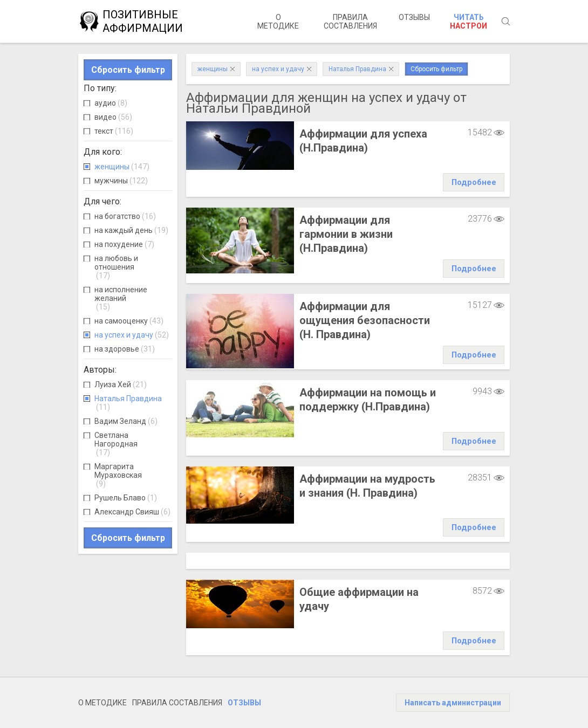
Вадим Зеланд (126, 421)
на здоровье (125, 349)
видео (113, 117)
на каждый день (131, 230)
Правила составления (350, 22)
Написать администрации (453, 703)
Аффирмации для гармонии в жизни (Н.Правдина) (346, 234)
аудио (111, 103)
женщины (122, 167)
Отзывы (414, 17)
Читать (469, 22)
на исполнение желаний (121, 298)
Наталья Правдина (128, 403)
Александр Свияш (132, 512)
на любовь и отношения (116, 267)
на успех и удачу (132, 335)
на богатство (125, 216)
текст (114, 131)
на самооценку (129, 321)
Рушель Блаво (126, 498)
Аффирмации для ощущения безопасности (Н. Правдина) (365, 320)
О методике (278, 22)
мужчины (121, 181)
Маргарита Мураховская (118, 475)
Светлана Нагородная (116, 444)
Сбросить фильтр (128, 70)
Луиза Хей (121, 384)
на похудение (124, 244)
